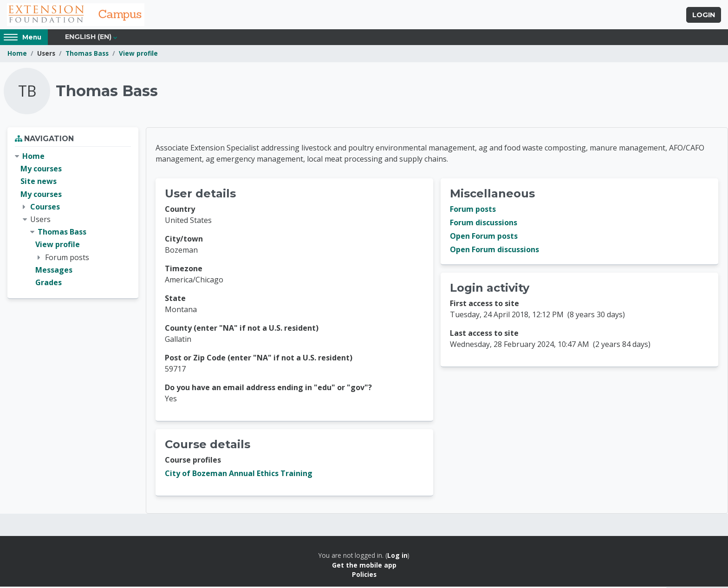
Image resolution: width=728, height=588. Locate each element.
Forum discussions (484, 224)
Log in (397, 557)
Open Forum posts (484, 237)
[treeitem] (73, 221)
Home (17, 55)
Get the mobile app (364, 566)
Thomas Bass (87, 55)
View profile (138, 55)
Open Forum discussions (494, 251)
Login (704, 15)
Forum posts (473, 210)
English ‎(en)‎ (88, 38)
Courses (45, 208)
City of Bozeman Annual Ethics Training (239, 475)
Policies (364, 576)
